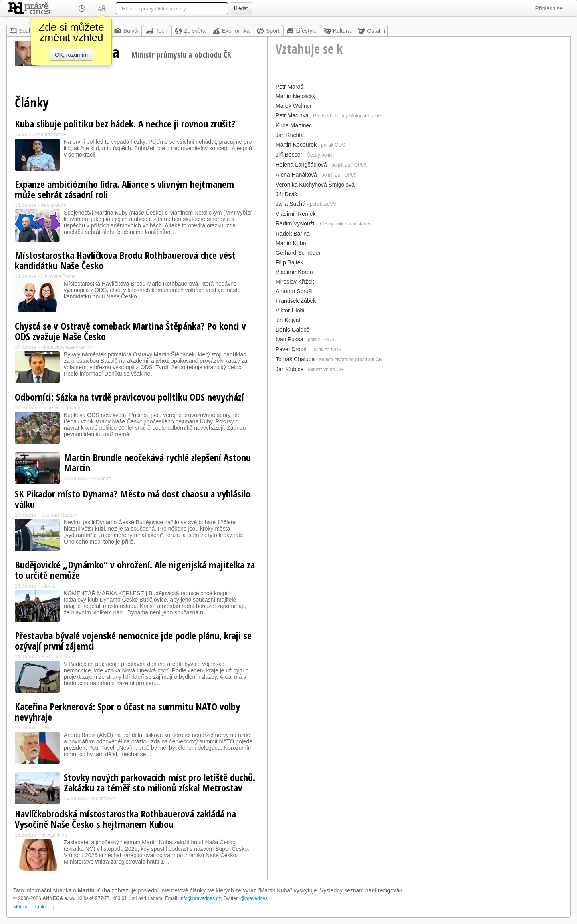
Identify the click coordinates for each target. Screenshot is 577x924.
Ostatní (371, 31)
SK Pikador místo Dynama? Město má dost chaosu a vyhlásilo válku (133, 499)
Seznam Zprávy (49, 135)
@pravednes (254, 898)
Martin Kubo (291, 243)
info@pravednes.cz (200, 898)
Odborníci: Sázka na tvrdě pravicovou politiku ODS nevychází (129, 397)
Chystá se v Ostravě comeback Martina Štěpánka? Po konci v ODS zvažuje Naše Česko (130, 331)
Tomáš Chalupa (295, 359)
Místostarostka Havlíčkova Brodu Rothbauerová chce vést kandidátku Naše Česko (125, 260)
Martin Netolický (296, 96)
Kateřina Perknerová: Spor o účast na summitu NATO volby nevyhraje (127, 712)
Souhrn (23, 31)
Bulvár (127, 31)
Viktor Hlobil (291, 310)
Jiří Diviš (286, 194)
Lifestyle (301, 31)
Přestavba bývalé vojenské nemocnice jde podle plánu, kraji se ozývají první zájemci (133, 641)
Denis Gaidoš (293, 330)
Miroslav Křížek (295, 282)
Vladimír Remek (296, 214)
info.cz (48, 586)
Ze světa (190, 31)
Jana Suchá (291, 204)
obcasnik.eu (54, 835)
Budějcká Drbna (58, 657)
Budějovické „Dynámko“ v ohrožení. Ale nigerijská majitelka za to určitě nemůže (135, 570)
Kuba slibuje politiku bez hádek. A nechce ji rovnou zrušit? (125, 124)
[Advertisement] (419, 431)
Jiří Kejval (288, 320)
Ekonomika (231, 31)
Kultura (337, 31)
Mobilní (21, 907)
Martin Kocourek (296, 145)
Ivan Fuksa (289, 339)
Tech (157, 31)
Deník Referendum (62, 408)
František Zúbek (296, 301)
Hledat (241, 8)
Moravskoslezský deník (66, 347)
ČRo (46, 728)
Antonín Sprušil (295, 291)
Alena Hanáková (296, 175)
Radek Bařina (293, 234)
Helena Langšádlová (301, 165)
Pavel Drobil (291, 349)
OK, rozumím (71, 55)
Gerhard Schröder (298, 253)
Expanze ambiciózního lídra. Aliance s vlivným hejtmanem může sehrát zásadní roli (124, 189)
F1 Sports (101, 479)
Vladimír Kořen (294, 272)
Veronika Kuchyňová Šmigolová (315, 185)
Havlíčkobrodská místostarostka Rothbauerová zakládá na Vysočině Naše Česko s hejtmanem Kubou (125, 819)
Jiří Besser (289, 155)
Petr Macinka (292, 115)
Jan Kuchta (290, 135)
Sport (268, 31)
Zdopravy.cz (103, 799)
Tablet (41, 907)
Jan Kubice (290, 369)
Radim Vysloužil (296, 223)
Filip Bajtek (289, 262)
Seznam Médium (59, 515)
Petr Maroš (289, 87)
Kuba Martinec (294, 125)
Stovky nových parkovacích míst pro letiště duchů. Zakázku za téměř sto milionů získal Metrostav (159, 782)
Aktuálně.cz (53, 205)
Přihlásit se (549, 8)
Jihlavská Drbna (58, 276)
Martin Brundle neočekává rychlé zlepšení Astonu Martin (157, 462)
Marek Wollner (294, 106)
